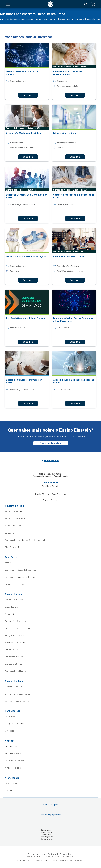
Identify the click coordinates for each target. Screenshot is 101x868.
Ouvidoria (9, 791)
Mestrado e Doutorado (15, 643)
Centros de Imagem (14, 687)
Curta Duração (11, 650)
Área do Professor (13, 754)
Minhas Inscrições (13, 768)
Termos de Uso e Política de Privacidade (50, 854)
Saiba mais (28, 95)
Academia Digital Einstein (16, 671)
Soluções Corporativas (15, 724)
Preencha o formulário (51, 443)
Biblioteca (9, 533)
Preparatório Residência (16, 621)
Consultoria (10, 717)
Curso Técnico (11, 607)
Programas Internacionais (17, 584)
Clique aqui (46, 830)
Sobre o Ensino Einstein (15, 519)
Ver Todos (10, 731)
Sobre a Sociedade (13, 512)
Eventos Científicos (13, 664)
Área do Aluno (11, 747)
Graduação (10, 614)
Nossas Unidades (13, 526)
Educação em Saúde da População (21, 570)
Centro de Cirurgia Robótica (17, 701)
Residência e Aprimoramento (18, 628)
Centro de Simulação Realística (19, 694)
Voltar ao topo (51, 461)
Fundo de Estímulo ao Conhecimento (21, 577)
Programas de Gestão (15, 657)
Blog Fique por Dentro (15, 547)
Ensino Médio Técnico (15, 600)
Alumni (8, 563)
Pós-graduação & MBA (15, 635)
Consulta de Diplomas (15, 761)
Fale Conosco (11, 784)
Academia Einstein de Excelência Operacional (25, 540)
